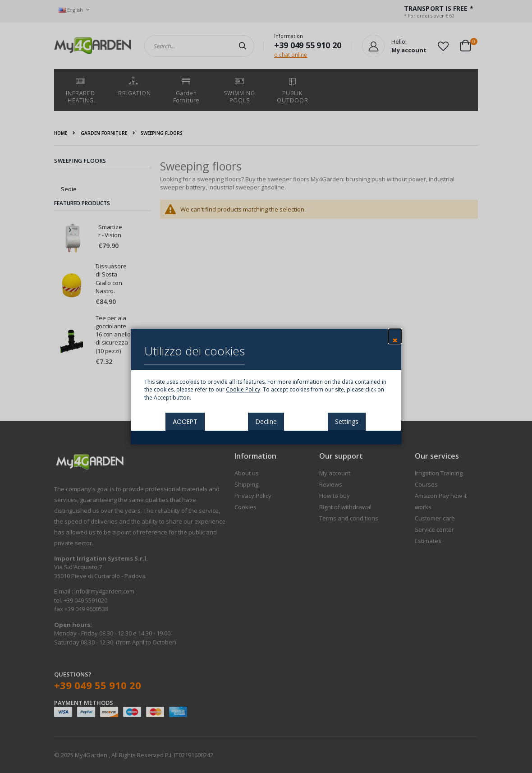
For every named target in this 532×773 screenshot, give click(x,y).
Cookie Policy (243, 390)
